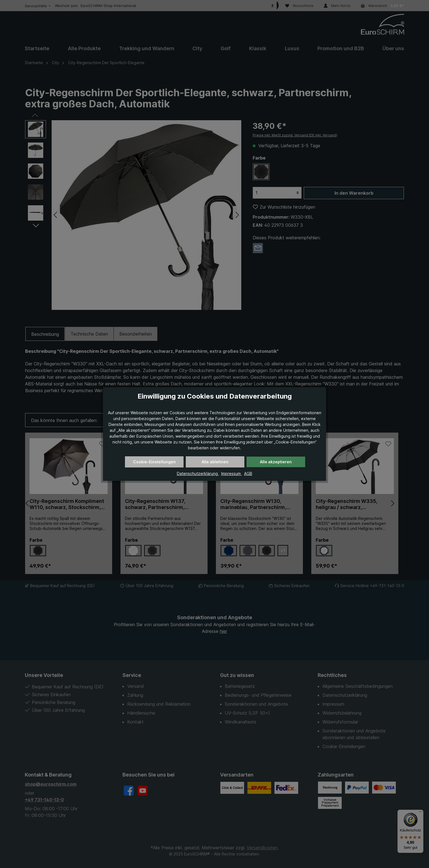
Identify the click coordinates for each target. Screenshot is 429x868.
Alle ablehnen (215, 462)
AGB (248, 473)
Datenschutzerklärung (198, 473)
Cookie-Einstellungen (154, 462)
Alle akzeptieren (276, 462)
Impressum (232, 473)
